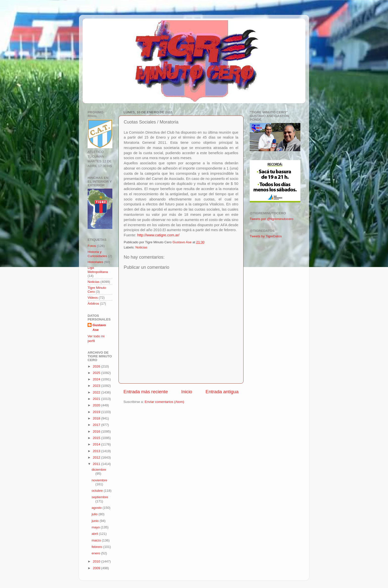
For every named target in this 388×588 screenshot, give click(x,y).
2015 (97, 438)
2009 (97, 568)
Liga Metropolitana (98, 270)
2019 (97, 412)
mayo (96, 527)
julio (95, 514)
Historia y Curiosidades (97, 254)
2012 (97, 457)
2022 (97, 392)
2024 (97, 379)
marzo (97, 540)
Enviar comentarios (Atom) (165, 402)
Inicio (187, 392)
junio (96, 521)
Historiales (95, 262)
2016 (97, 431)
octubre (98, 491)
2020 (97, 405)
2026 (97, 366)
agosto (97, 508)
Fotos (92, 246)
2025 (97, 373)
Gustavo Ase (99, 327)
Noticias (141, 247)
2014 (97, 444)
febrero (97, 547)
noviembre (99, 480)
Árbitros (93, 304)
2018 (97, 418)
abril (95, 534)
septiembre (100, 497)
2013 (97, 451)
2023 (97, 386)
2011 (97, 464)
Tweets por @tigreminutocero (272, 219)
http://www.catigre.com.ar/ (158, 235)
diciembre (99, 470)
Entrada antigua (222, 392)
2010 (97, 561)
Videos (93, 298)
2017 (97, 425)
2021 (97, 399)
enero (96, 553)
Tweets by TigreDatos (266, 236)
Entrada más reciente (146, 392)
